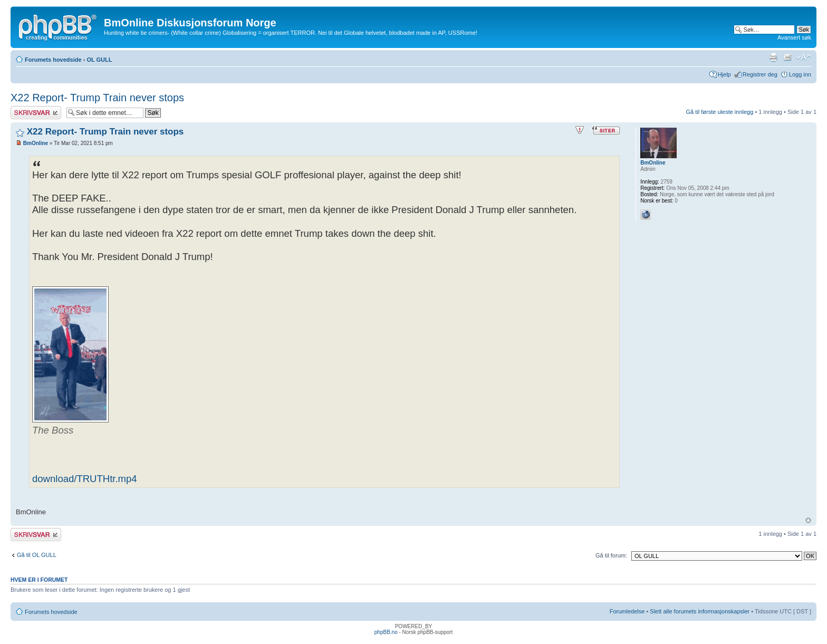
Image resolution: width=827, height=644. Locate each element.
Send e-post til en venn (787, 57)
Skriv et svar (36, 113)
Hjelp (724, 74)
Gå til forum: (611, 555)
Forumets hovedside (53, 60)
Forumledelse (627, 611)
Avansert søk (794, 37)
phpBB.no (386, 632)
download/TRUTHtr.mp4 (85, 479)
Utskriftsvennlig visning (773, 57)
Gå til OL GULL (37, 555)
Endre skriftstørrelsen (804, 57)
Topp (808, 520)
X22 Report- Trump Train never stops (97, 98)
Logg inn (800, 74)
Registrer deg (760, 74)
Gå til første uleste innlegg (720, 112)
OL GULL (99, 60)
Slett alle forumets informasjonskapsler (700, 611)
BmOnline (36, 143)
